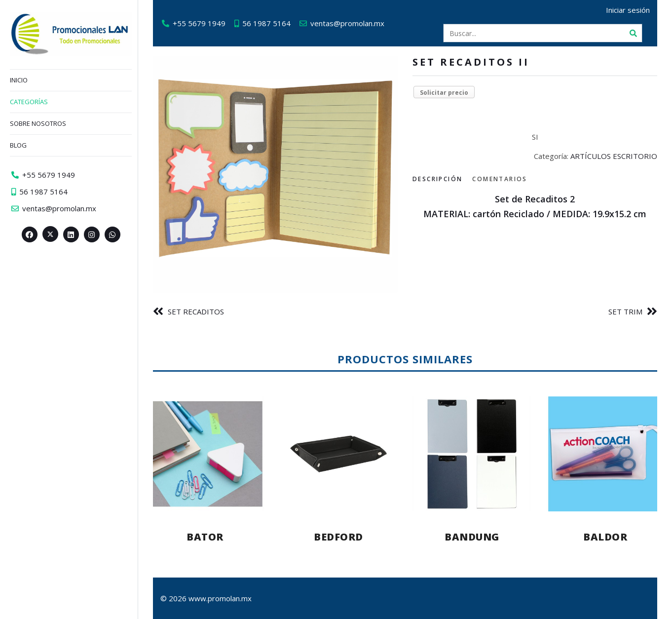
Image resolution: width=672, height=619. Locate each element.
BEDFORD (338, 537)
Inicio (19, 80)
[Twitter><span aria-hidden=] (50, 234)
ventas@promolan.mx (347, 23)
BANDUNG (472, 537)
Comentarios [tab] (500, 179)
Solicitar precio (444, 93)
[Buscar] (633, 33)
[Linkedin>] (71, 234)
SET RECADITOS (196, 311)
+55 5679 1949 (199, 23)
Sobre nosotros (38, 123)
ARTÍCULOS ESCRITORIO (614, 156)
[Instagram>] (92, 234)
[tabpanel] (535, 207)
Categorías (29, 102)
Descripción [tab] (437, 179)
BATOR (205, 537)
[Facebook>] (30, 234)
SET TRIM (625, 311)
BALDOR (605, 537)
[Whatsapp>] (112, 234)
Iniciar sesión (628, 10)
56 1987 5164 (266, 23)
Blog (18, 145)
